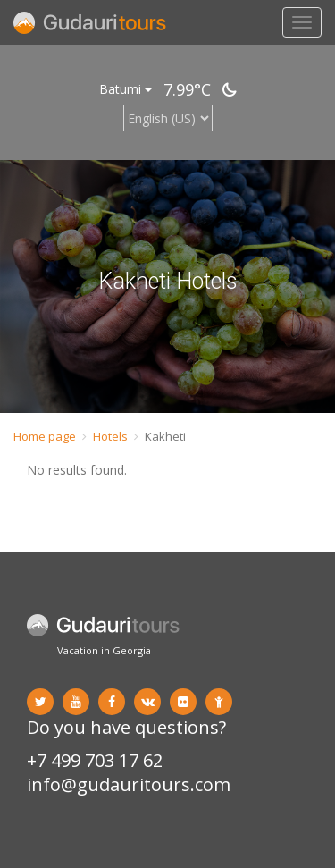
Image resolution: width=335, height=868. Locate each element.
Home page (45, 436)
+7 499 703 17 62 (95, 760)
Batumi (126, 89)
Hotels (110, 436)
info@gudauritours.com (129, 784)
